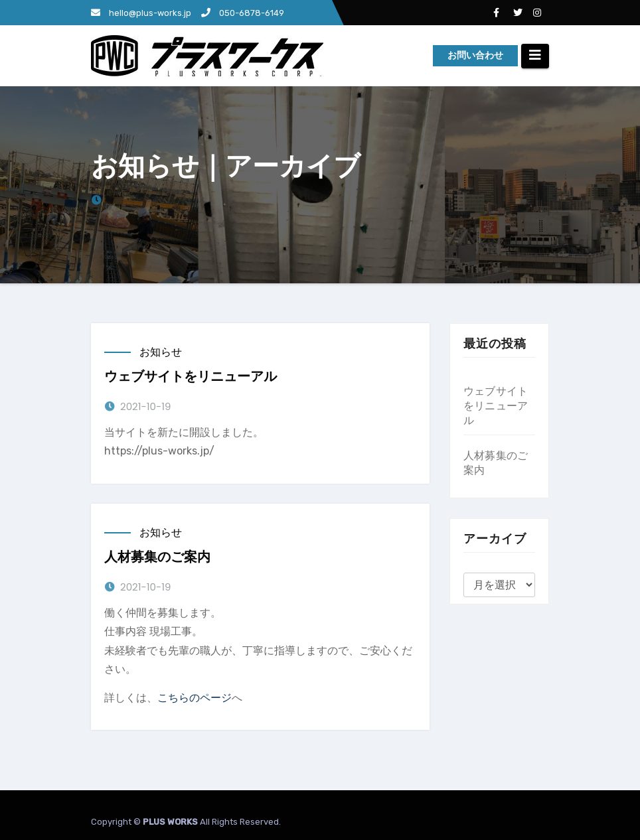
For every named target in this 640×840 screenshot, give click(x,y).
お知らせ (161, 352)
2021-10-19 (145, 406)
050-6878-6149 (243, 13)
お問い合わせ (475, 55)
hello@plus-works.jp (141, 13)
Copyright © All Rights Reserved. (186, 822)
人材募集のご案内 (157, 557)
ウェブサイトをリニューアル (191, 376)
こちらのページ (195, 698)
